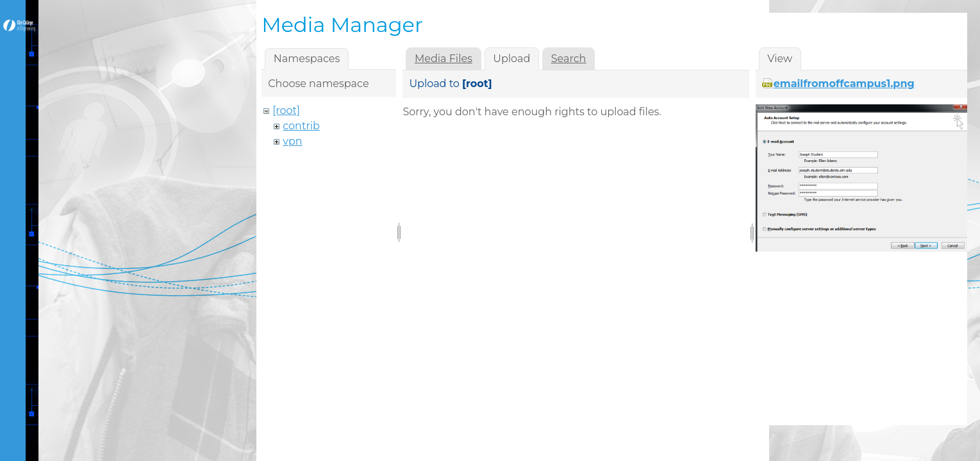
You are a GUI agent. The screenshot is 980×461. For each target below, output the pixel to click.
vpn (292, 141)
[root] (286, 110)
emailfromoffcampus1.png (844, 84)
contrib (301, 126)
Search (569, 59)
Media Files (444, 59)
